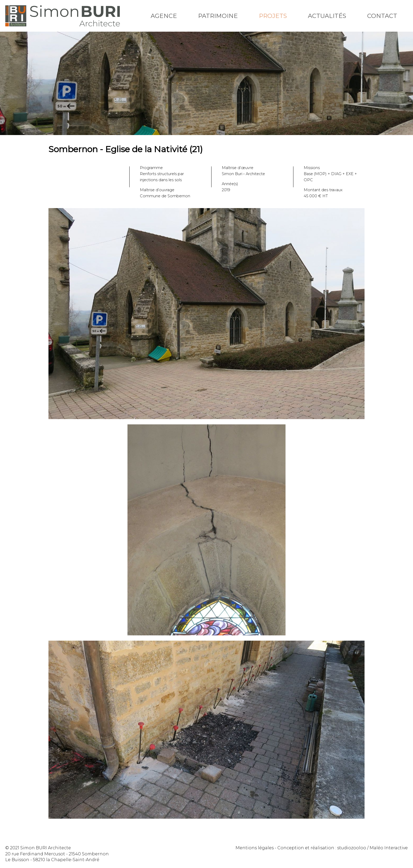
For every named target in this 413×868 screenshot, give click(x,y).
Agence (164, 16)
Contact (382, 16)
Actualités (327, 16)
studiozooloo (352, 848)
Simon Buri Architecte (63, 16)
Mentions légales (255, 848)
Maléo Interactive (389, 848)
